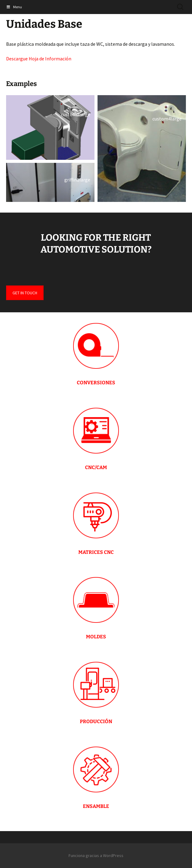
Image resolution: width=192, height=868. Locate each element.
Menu (14, 7)
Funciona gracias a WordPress (96, 855)
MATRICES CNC (96, 552)
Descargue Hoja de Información (39, 59)
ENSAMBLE (96, 806)
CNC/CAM (96, 467)
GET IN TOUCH (25, 293)
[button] (50, 127)
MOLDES (96, 637)
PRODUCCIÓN (96, 721)
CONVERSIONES (96, 383)
